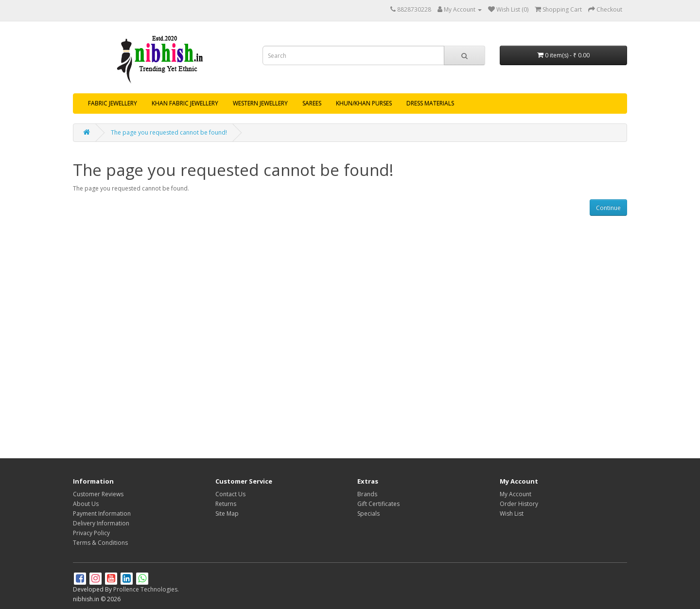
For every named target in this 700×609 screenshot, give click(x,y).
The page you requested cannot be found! (169, 132)
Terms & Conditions (100, 543)
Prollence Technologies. (146, 589)
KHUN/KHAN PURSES (364, 103)
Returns (226, 504)
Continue (608, 208)
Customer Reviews (98, 494)
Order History (519, 504)
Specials (368, 513)
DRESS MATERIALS (430, 103)
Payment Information (102, 513)
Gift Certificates (378, 504)
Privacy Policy (91, 533)
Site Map (227, 513)
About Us (86, 504)
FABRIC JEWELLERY (113, 103)
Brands (367, 494)
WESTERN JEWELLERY (260, 103)
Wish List (512, 513)
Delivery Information (101, 523)
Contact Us (230, 494)
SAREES (312, 103)
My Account (516, 494)
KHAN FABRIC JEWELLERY (185, 103)
